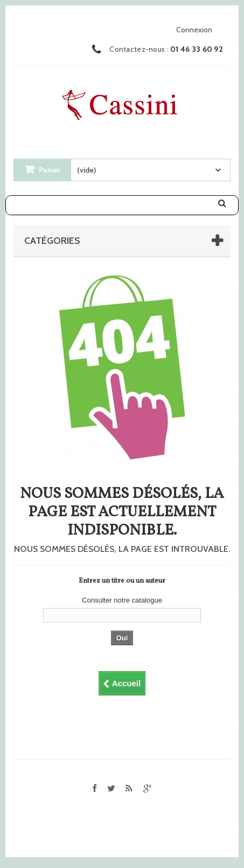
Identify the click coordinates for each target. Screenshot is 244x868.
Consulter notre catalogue (122, 600)
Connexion (194, 30)
